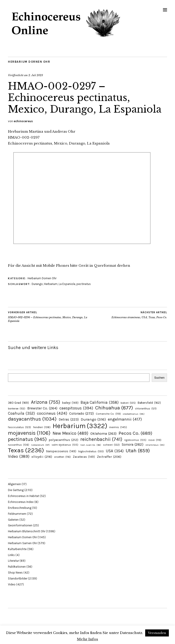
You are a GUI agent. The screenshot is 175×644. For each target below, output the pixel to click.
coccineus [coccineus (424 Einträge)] (52, 413)
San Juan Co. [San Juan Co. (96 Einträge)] (91, 445)
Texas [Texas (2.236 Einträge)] (26, 450)
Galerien (13, 520)
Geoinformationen (20, 525)
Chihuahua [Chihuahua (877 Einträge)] (114, 408)
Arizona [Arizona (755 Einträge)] (46, 402)
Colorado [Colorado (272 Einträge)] (81, 413)
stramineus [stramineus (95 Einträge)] (155, 445)
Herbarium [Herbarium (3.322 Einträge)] (80, 426)
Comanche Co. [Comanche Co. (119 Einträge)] (108, 414)
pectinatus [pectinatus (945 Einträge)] (27, 439)
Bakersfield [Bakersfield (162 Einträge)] (149, 403)
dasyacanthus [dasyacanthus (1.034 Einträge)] (32, 419)
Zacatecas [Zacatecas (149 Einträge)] (84, 457)
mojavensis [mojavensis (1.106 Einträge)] (29, 433)
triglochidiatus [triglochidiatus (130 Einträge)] (91, 451)
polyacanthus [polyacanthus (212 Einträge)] (63, 440)
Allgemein (14, 484)
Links (11, 555)
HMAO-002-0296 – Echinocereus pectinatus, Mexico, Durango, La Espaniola (48, 317)
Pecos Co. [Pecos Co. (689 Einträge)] (135, 433)
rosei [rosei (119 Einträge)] (155, 440)
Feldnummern (17, 514)
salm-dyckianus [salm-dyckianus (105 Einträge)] (65, 445)
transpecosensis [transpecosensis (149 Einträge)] (61, 451)
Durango (37, 284)
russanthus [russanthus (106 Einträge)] (19, 445)
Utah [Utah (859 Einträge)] (138, 451)
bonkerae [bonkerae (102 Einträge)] (17, 409)
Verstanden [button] (157, 633)
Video (12, 584)
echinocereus (23, 121)
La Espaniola (67, 284)
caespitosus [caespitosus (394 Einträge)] (76, 408)
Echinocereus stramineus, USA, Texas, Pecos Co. (139, 315)
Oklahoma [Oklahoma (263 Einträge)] (103, 433)
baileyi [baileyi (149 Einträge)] (70, 403)
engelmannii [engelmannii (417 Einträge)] (125, 419)
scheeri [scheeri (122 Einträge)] (111, 445)
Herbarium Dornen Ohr (29, 62)
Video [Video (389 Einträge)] (19, 456)
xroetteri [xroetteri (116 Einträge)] (62, 457)
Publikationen (17, 567)
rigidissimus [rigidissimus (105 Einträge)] (135, 440)
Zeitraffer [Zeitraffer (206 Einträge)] (109, 457)
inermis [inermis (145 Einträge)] (118, 427)
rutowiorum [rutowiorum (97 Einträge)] (40, 445)
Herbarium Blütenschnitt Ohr (27, 531)
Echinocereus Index (21, 502)
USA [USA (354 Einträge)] (115, 451)
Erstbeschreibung (20, 508)
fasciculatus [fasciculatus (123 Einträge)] (19, 427)
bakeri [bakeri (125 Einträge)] (128, 403)
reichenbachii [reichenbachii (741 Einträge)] (101, 439)
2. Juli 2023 (36, 75)
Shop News (15, 573)
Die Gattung (16, 490)
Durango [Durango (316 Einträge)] (93, 419)
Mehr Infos (87, 639)
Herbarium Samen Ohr (22, 543)
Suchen (159, 378)
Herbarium (51, 284)
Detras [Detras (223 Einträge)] (69, 419)
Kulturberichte (17, 549)
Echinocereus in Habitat (24, 496)
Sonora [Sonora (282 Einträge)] (133, 444)
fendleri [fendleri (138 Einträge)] (42, 427)
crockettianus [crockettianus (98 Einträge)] (134, 414)
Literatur (13, 561)
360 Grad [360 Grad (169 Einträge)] (18, 403)
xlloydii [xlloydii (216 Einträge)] (42, 457)
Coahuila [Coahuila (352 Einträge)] (21, 413)
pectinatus (84, 284)
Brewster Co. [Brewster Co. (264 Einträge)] (42, 408)
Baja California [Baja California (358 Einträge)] (100, 402)
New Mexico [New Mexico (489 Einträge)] (70, 433)
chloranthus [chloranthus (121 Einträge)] (146, 409)
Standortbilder (18, 578)
